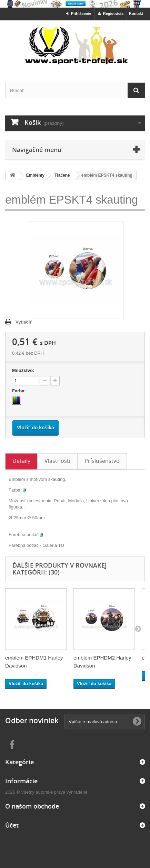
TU (61, 545)
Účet (12, 825)
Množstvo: (23, 370)
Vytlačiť (24, 322)
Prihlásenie (79, 13)
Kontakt (136, 13)
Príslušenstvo (102, 461)
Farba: (19, 391)
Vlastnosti (57, 461)
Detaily (21, 461)
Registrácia (111, 13)
